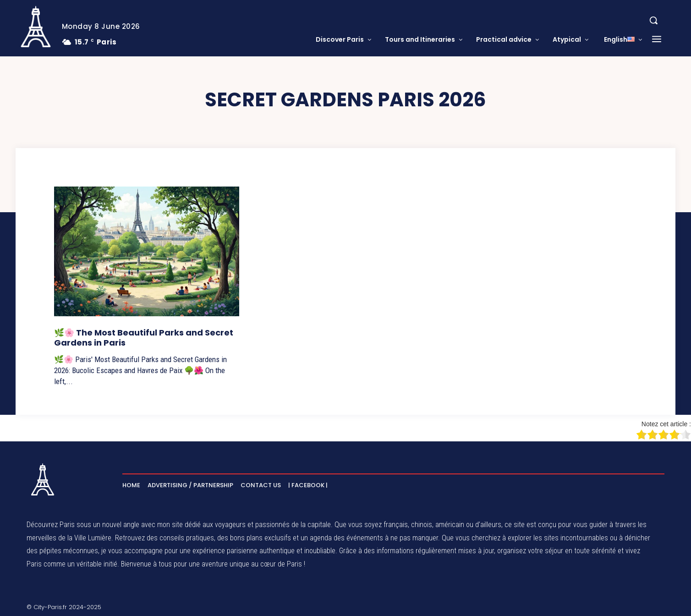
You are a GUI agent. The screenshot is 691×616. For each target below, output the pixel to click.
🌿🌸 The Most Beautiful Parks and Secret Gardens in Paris (144, 338)
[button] (653, 20)
